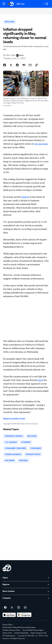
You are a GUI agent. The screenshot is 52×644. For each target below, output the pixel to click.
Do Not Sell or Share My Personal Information (19, 627)
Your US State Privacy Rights (33, 630)
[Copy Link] (36, 65)
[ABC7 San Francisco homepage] (11, 4)
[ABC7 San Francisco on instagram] (19, 608)
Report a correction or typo (14, 418)
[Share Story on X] (11, 65)
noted (40, 380)
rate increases (41, 144)
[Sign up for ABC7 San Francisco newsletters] (25, 608)
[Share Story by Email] (30, 65)
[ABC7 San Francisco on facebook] (5, 608)
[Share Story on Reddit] (17, 65)
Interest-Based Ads (21, 633)
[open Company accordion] (26, 598)
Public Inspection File (38, 633)
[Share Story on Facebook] (5, 65)
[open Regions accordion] (26, 585)
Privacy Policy (8, 625)
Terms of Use (7, 633)
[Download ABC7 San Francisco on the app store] (9, 615)
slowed (25, 197)
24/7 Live (20, 4)
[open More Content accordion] (26, 591)
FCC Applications (9, 636)
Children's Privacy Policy (11, 630)
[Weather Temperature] (38, 4)
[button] (4, 4)
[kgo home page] (7, 568)
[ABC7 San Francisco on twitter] (12, 608)
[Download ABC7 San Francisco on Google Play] (24, 615)
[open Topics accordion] (26, 578)
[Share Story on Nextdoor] (24, 65)
